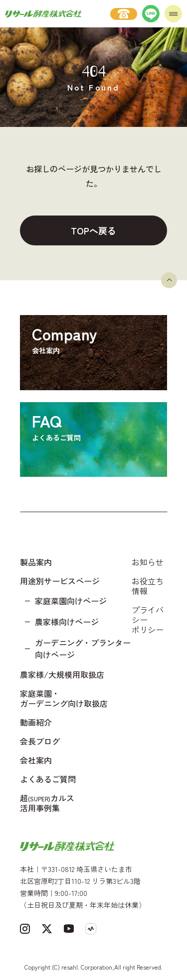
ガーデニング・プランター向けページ (83, 649)
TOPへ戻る (93, 230)
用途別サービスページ (60, 581)
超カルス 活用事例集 (47, 803)
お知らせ (148, 562)
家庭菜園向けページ (71, 601)
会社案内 (36, 760)
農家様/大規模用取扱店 (62, 674)
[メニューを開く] (173, 14)
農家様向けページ (67, 622)
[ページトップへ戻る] (169, 280)
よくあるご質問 (48, 779)
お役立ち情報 (148, 586)
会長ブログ (40, 741)
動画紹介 (36, 722)
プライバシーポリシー (148, 620)
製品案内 (36, 562)
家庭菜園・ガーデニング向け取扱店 (64, 698)
